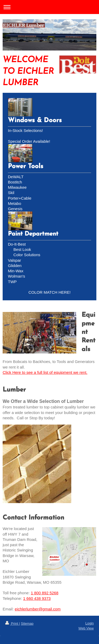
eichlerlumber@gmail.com (38, 609)
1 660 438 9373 (37, 598)
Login (89, 623)
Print (12, 624)
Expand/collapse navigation (49, 7)
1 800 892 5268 (45, 593)
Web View (86, 628)
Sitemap (27, 624)
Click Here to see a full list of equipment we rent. (45, 372)
